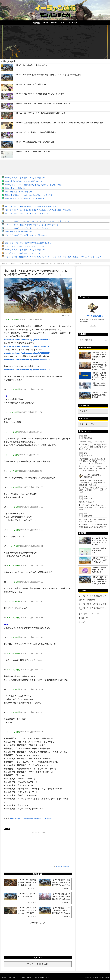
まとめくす (83, 618)
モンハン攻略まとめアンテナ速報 (92, 604)
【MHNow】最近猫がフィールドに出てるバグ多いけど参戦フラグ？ (29, 195)
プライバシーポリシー (40, 978)
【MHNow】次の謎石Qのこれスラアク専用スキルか (23, 181)
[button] (106, 340)
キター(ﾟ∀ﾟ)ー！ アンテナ (89, 614)
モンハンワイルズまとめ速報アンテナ (92, 609)
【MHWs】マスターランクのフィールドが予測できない (24, 178)
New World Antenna (87, 600)
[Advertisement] (55, 42)
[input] (93, 340)
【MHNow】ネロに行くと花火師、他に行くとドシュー (24, 199)
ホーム (4, 978)
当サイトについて (14, 978)
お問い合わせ (27, 978)
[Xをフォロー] (92, 325)
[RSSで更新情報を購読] (94, 325)
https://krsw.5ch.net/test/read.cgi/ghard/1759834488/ (27, 360)
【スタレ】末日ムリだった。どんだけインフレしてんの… (25, 246)
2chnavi (82, 622)
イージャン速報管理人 (93, 316)
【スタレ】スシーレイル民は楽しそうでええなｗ (22, 253)
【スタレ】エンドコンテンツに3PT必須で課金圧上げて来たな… (27, 243)
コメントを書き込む (38, 964)
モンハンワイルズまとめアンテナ (92, 596)
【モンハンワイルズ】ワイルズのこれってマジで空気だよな (26, 213)
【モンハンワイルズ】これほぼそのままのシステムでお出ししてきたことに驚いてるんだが (37, 210)
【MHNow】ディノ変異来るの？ (16, 188)
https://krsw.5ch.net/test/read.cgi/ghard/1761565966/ (32, 818)
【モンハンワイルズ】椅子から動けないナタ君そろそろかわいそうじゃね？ (32, 206)
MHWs (7, 829)
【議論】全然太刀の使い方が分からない (18, 192)
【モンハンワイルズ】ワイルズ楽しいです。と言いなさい (25, 235)
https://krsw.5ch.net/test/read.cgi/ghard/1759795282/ (27, 370)
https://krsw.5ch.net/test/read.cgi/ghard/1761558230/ (27, 340)
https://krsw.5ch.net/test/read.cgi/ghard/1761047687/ (27, 346)
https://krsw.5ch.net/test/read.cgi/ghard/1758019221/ (27, 353)
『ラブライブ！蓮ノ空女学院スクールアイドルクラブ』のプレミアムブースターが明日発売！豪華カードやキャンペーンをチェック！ (53, 257)
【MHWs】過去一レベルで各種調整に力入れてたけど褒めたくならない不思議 (33, 185)
